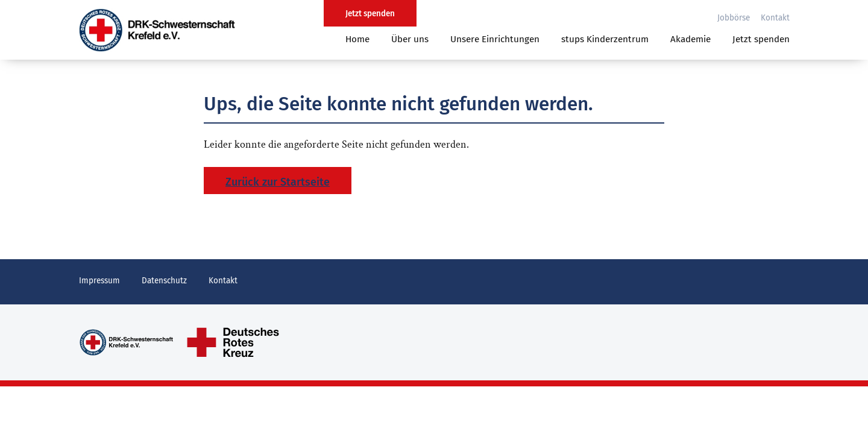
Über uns (410, 39)
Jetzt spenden (761, 39)
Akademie (690, 39)
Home (357, 39)
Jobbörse (734, 18)
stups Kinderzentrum (605, 39)
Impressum (99, 281)
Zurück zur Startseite (278, 182)
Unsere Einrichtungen (495, 39)
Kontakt (775, 18)
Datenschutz (164, 281)
